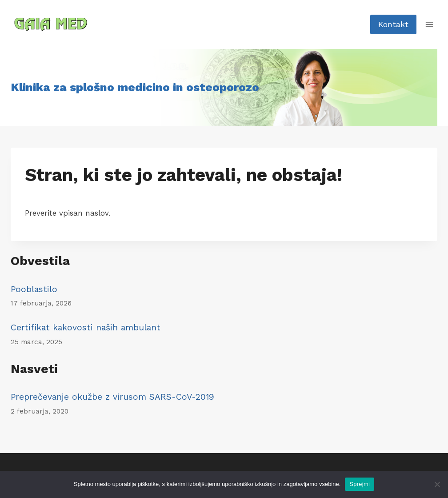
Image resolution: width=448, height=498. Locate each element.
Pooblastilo (34, 289)
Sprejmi (360, 484)
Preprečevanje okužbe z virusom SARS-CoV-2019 (112, 397)
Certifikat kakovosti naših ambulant (86, 327)
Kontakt (393, 24)
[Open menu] (429, 24)
